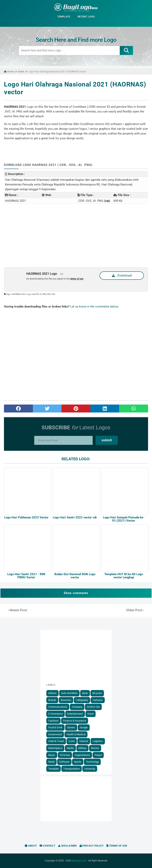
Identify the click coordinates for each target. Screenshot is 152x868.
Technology (92, 762)
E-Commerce (56, 714)
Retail (51, 762)
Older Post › (135, 610)
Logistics (98, 741)
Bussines (66, 700)
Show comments (76, 593)
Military (82, 748)
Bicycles (97, 693)
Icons (72, 741)
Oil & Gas (65, 755)
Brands (52, 700)
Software (64, 762)
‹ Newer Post (18, 610)
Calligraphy (82, 700)
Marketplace (55, 748)
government (55, 734)
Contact (47, 846)
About (31, 846)
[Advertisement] (76, 236)
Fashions (53, 721)
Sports (78, 762)
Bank (85, 693)
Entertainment (75, 714)
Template (54, 769)
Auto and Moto (69, 693)
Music (52, 755)
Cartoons (98, 700)
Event (91, 714)
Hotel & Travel (56, 741)
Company (77, 707)
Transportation (72, 769)
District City (93, 707)
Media (70, 748)
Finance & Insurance (75, 721)
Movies (95, 748)
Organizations (82, 755)
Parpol (98, 755)
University (90, 769)
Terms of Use (117, 846)
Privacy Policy (92, 846)
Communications (58, 707)
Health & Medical (76, 734)
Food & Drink (55, 727)
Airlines (52, 693)
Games (71, 727)
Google (84, 727)
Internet (84, 741)
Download (122, 275)
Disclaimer (67, 846)
